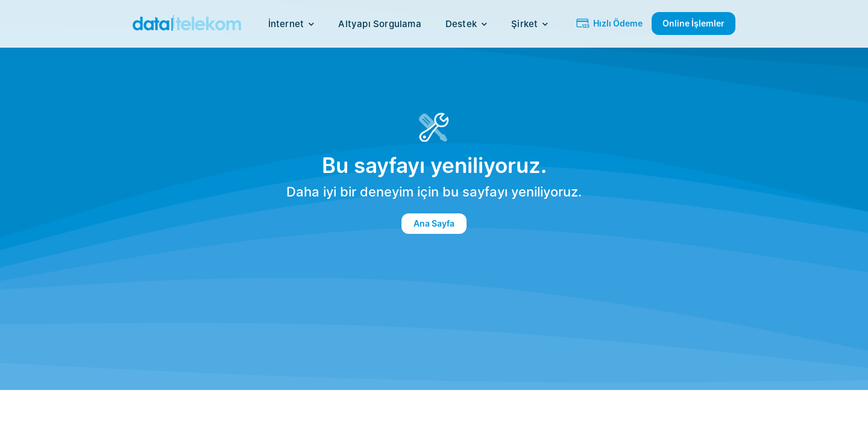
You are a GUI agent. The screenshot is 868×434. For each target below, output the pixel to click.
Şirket (530, 24)
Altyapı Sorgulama (379, 24)
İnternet (291, 24)
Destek (466, 24)
